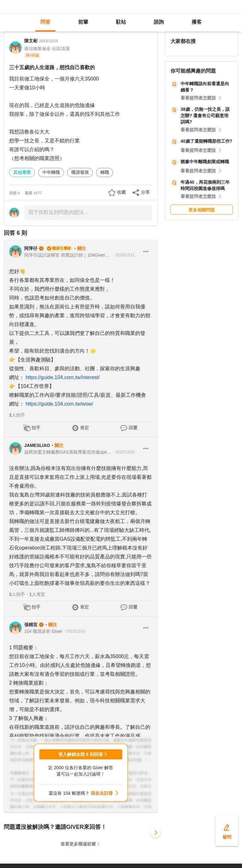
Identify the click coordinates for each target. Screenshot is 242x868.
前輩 (83, 22)
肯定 (84, 428)
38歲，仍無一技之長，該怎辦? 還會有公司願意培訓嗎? (205, 116)
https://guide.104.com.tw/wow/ (59, 404)
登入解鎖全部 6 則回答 (81, 754)
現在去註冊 (102, 793)
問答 (45, 22)
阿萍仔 (31, 248)
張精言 (31, 625)
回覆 (133, 428)
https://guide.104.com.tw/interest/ (63, 377)
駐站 (121, 22)
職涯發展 (80, 172)
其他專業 (22, 172)
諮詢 (159, 22)
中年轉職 (51, 172)
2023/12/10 (49, 41)
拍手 (36, 428)
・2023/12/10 (123, 452)
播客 (197, 22)
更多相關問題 (202, 210)
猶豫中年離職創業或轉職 (205, 162)
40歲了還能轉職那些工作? (206, 141)
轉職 (105, 172)
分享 (145, 192)
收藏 (121, 192)
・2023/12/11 (123, 255)
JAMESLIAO (37, 445)
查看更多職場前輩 (78, 844)
